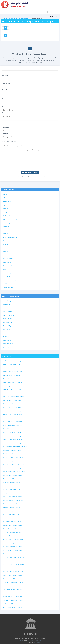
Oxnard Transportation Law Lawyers (12, 497)
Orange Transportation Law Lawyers (12, 493)
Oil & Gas (6, 269)
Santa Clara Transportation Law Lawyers (13, 557)
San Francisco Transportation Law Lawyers (14, 543)
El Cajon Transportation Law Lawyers (13, 407)
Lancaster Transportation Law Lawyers (13, 457)
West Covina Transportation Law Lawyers (14, 607)
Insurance (6, 255)
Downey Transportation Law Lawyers (13, 404)
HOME (4, 12)
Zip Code (4, 119)
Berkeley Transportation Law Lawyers (13, 372)
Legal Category (6, 127)
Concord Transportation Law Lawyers (13, 389)
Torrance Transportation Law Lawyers (13, 589)
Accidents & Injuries (8, 301)
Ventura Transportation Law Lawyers (13, 597)
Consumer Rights (8, 319)
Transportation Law (8, 287)
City (3, 107)
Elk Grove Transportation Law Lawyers (13, 414)
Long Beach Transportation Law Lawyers (14, 461)
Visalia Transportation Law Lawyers (12, 604)
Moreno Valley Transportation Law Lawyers (14, 472)
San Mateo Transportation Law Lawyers (13, 550)
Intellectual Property (8, 262)
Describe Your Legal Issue (9, 141)
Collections (6, 226)
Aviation (5, 212)
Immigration (6, 251)
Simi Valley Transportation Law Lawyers (13, 572)
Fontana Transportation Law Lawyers (13, 425)
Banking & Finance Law (9, 216)
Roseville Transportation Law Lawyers (13, 525)
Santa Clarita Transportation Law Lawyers (14, 561)
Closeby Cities (7, 356)
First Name (5, 69)
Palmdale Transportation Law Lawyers (13, 500)
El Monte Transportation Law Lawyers (13, 411)
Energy (5, 241)
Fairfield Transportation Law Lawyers (13, 422)
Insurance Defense (8, 259)
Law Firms (54, 16)
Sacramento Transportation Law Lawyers (14, 529)
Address (4, 98)
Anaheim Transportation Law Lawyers (13, 361)
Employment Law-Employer (10, 237)
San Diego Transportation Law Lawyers (13, 539)
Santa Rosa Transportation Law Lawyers (13, 568)
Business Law (25, 18)
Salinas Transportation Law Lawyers (12, 532)
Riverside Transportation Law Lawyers (13, 522)
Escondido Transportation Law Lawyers (13, 418)
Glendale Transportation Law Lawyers (13, 439)
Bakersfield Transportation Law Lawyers (13, 368)
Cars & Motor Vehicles (9, 312)
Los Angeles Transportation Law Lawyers (14, 464)
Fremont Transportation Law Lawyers (13, 429)
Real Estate (6, 347)
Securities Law (7, 276)
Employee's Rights (8, 326)
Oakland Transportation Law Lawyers (13, 482)
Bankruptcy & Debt (8, 304)
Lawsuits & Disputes (8, 344)
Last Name (5, 75)
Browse (11, 12)
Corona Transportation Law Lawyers (12, 393)
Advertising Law (7, 201)
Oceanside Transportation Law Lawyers (13, 486)
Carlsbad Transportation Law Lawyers (13, 379)
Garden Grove (16, 18)
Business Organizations (9, 223)
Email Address (6, 84)
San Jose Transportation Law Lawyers (13, 547)
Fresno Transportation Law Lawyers (12, 432)
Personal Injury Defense (9, 273)
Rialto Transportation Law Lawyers (12, 514)
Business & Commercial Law (10, 219)
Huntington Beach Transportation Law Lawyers (15, 447)
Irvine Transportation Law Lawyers (12, 454)
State (4, 113)
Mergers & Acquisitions (9, 266)
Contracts (6, 234)
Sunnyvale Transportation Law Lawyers (13, 579)
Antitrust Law (7, 209)
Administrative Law (8, 194)
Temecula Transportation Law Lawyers (13, 582)
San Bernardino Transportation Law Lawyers (15, 536)
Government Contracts (9, 248)
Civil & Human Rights (9, 315)
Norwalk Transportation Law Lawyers (13, 479)
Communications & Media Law (11, 230)
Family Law (6, 333)
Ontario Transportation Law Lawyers (13, 489)
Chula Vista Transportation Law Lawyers (13, 382)
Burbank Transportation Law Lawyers (13, 375)
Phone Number (6, 90)
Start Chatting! (30, 172)
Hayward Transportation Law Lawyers (13, 443)
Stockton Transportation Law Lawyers (13, 575)
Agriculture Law (7, 205)
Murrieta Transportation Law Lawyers (13, 475)
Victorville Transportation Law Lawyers (13, 600)
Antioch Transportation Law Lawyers (13, 364)
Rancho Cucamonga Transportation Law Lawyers (16, 511)
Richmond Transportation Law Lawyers (13, 518)
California (7, 18)
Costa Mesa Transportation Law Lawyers (14, 397)
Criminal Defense (8, 322)
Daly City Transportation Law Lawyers (13, 400)
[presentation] (30, 167)
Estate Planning (7, 329)
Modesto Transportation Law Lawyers (13, 468)
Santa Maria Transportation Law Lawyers (14, 564)
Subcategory (5, 134)
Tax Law (5, 284)
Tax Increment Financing (9, 280)
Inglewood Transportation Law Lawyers (13, 450)
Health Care (6, 337)
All (2, 18)
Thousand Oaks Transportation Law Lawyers (15, 586)
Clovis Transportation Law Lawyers (12, 386)
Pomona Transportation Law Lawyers (13, 507)
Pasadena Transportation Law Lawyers (13, 504)
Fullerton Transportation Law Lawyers (13, 436)
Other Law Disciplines (12, 296)
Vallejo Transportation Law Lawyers (12, 593)
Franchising (6, 244)
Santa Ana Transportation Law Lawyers (13, 554)
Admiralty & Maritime (9, 198)
